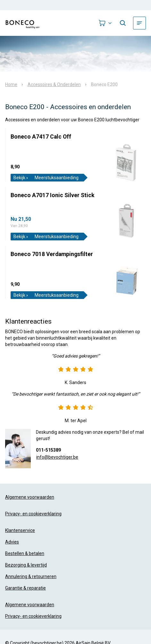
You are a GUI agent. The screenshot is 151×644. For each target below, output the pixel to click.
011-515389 (48, 450)
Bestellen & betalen (25, 553)
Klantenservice (20, 530)
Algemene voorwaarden (30, 497)
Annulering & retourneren (31, 576)
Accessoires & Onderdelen (54, 85)
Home (11, 85)
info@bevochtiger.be (57, 457)
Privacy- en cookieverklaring (33, 514)
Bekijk (21, 178)
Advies (12, 542)
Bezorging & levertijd (26, 565)
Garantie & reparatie (25, 588)
